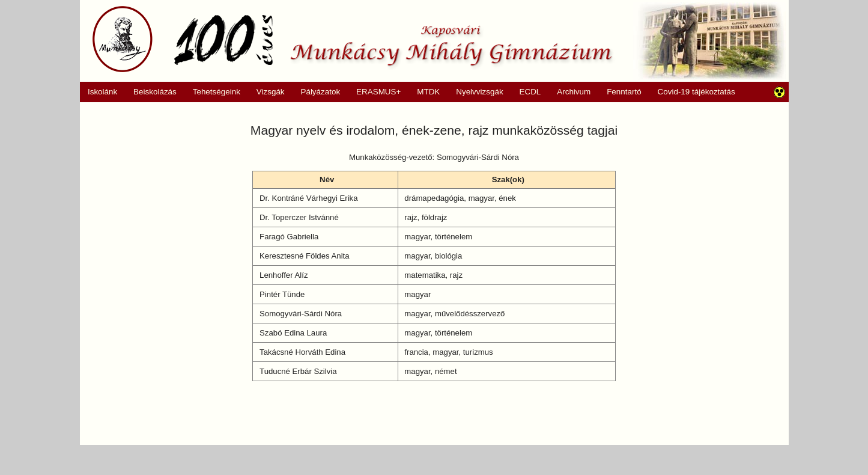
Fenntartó (624, 92)
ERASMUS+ (375, 92)
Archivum (570, 92)
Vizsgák (271, 92)
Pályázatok (316, 92)
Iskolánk (99, 92)
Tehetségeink (212, 92)
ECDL (530, 92)
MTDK (425, 92)
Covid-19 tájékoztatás (697, 92)
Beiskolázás (151, 92)
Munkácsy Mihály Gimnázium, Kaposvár (352, 39)
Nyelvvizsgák (476, 92)
